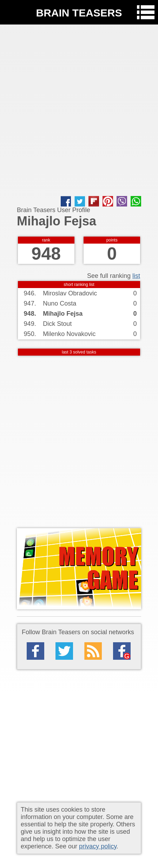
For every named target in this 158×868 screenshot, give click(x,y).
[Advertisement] (79, 110)
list (136, 276)
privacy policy (98, 846)
